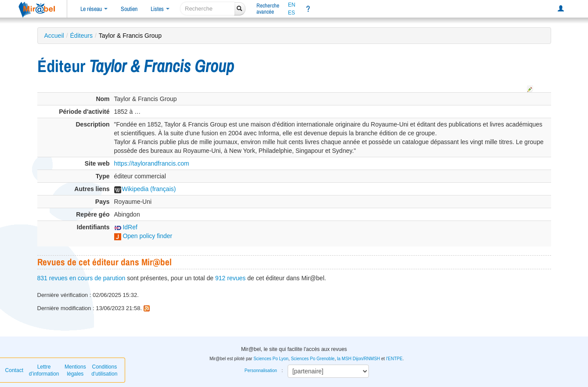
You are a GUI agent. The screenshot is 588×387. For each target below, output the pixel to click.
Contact (14, 370)
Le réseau (94, 9)
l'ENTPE (394, 359)
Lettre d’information (44, 370)
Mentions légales (75, 370)
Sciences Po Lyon (271, 359)
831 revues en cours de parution (81, 278)
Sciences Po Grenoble (313, 359)
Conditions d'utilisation (104, 370)
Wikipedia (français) (145, 189)
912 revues (230, 278)
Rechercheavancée (268, 9)
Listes (160, 9)
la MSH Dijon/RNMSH (358, 359)
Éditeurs (81, 36)
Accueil (54, 36)
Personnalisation (261, 371)
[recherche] (207, 9)
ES (292, 13)
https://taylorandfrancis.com (152, 163)
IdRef (126, 227)
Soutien (129, 9)
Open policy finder (143, 236)
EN (292, 5)
